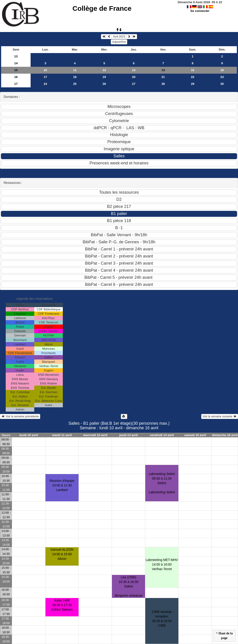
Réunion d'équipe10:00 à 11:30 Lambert (62, 485)
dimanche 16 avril (225, 435)
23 (222, 77)
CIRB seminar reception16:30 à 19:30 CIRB (162, 619)
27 (134, 84)
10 (45, 70)
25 (75, 84)
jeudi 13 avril (128, 435)
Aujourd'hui (119, 42)
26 (104, 84)
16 (222, 70)
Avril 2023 (119, 37)
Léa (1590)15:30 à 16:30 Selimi (128, 586)
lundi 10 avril (29, 435)
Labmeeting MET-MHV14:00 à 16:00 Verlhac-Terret (162, 564)
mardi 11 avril (62, 435)
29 (193, 84)
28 (163, 84)
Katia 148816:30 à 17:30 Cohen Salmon (62, 605)
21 (163, 77)
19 (104, 77)
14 (16, 63)
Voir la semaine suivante (220, 416)
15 (16, 70)
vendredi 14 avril (162, 435)
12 (104, 70)
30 (222, 84)
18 (75, 77)
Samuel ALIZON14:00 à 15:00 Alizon (62, 554)
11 (75, 70)
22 (193, 77)
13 (16, 56)
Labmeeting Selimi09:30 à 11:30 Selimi (162, 483)
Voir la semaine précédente (20, 416)
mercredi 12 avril (95, 435)
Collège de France (102, 8)
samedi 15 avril (195, 435)
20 (134, 77)
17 (45, 77)
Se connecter (200, 11)
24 (45, 84)
